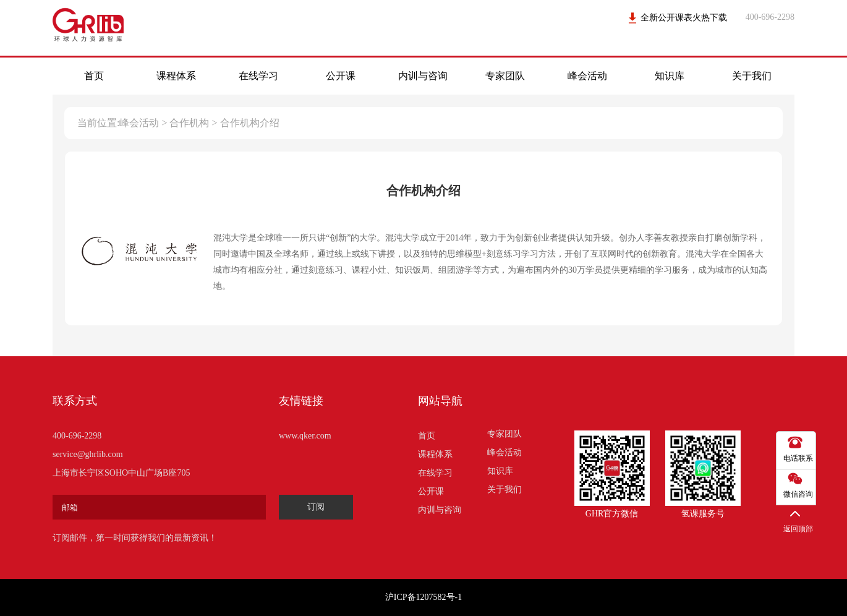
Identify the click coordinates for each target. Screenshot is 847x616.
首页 (94, 76)
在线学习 (258, 76)
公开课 (341, 76)
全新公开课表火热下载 (684, 18)
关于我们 (752, 76)
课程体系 (176, 76)
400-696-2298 (77, 436)
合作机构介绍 (250, 123)
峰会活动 (587, 76)
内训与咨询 (423, 76)
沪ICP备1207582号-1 (423, 597)
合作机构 (189, 123)
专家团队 (505, 76)
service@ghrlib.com (88, 454)
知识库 (670, 76)
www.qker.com (305, 436)
